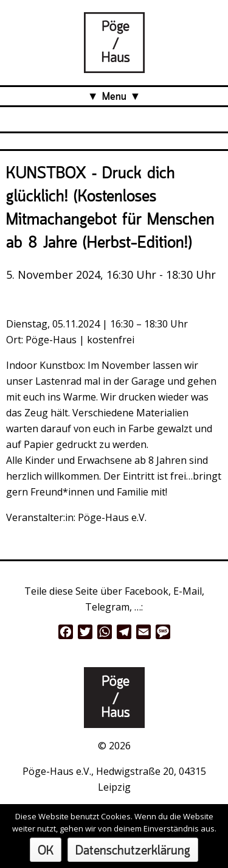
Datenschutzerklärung (133, 851)
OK (46, 851)
